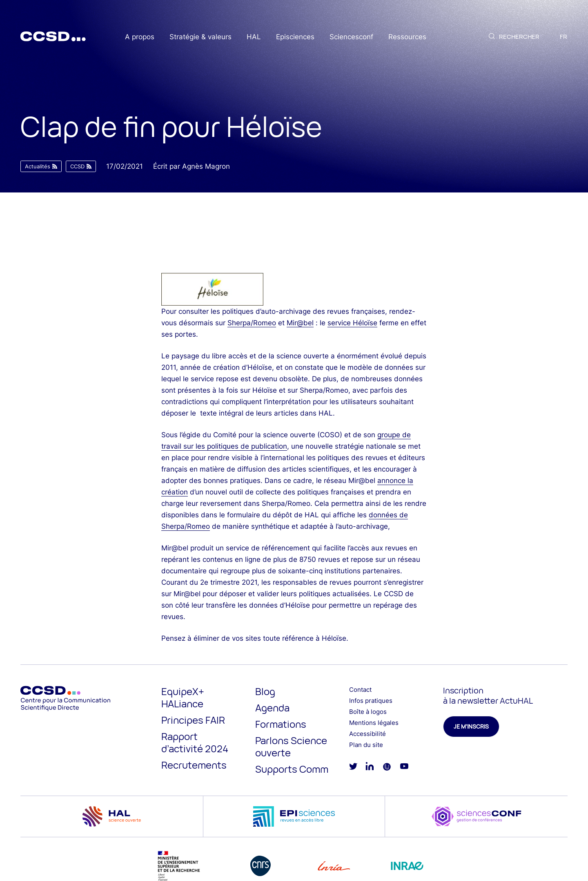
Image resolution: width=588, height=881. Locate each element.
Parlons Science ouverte (291, 746)
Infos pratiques (371, 701)
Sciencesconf (351, 37)
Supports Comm (292, 769)
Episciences (295, 37)
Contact (360, 690)
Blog (265, 691)
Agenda (272, 708)
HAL (254, 37)
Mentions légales (374, 723)
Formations (281, 724)
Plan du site (366, 745)
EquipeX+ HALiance (183, 697)
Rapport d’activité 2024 (195, 742)
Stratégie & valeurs (200, 37)
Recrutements (194, 765)
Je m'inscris (471, 726)
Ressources (407, 37)
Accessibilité (367, 734)
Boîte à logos (368, 712)
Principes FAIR (193, 720)
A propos (140, 37)
